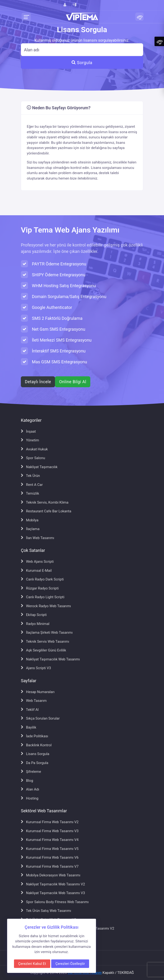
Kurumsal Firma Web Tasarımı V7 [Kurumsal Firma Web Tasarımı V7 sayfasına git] (50, 866)
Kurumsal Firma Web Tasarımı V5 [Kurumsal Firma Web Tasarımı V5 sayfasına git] (50, 849)
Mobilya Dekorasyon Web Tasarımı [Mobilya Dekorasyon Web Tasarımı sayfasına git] (51, 875)
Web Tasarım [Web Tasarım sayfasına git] (34, 701)
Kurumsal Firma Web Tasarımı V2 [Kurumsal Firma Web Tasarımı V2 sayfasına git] (50, 822)
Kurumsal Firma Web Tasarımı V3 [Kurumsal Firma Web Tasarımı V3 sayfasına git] (50, 831)
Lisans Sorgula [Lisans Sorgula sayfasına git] (35, 754)
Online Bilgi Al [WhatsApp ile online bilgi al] (73, 382)
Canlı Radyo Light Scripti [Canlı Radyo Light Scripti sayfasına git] (43, 597)
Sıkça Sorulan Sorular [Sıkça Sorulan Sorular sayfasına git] (40, 718)
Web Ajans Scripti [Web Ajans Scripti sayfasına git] (37, 562)
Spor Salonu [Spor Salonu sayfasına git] (33, 458)
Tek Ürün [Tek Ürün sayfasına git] (30, 476)
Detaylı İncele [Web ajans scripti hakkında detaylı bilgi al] (38, 382)
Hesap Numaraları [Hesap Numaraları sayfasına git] (38, 692)
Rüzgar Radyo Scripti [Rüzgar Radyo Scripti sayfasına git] (40, 588)
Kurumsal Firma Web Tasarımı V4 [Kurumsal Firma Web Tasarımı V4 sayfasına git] (50, 840)
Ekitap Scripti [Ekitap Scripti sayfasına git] (34, 615)
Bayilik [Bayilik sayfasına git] (29, 727)
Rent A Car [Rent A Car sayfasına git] (32, 485)
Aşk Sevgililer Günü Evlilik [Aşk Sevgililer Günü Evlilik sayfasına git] (43, 650)
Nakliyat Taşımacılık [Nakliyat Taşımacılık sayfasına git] (39, 467)
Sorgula (82, 63)
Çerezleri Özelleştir (70, 964)
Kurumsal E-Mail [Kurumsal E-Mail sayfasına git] (36, 571)
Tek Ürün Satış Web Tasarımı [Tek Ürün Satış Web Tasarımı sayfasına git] (46, 911)
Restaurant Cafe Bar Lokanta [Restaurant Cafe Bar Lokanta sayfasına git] (46, 511)
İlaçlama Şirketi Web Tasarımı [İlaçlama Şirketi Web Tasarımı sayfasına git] (47, 633)
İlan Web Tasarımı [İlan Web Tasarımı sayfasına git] (37, 538)
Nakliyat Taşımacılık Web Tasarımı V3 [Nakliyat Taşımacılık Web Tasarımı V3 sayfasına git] (53, 893)
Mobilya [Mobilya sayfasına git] (30, 520)
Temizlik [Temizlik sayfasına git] (30, 493)
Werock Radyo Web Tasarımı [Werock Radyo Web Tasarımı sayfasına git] (46, 606)
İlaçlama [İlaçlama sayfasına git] (30, 529)
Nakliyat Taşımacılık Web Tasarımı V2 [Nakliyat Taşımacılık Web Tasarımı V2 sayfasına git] (53, 884)
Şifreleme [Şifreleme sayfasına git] (31, 772)
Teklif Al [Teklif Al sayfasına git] (30, 710)
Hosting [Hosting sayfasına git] (30, 798)
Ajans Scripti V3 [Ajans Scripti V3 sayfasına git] (36, 668)
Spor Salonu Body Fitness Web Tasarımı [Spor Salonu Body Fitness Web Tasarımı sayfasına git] (55, 902)
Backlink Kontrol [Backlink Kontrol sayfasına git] (36, 745)
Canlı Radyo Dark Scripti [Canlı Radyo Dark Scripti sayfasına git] (42, 579)
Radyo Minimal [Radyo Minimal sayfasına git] (35, 624)
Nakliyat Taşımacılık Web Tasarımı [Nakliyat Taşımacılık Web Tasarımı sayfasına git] (50, 659)
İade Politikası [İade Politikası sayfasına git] (34, 736)
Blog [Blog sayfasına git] (27, 781)
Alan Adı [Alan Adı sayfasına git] (30, 789)
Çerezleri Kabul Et (32, 964)
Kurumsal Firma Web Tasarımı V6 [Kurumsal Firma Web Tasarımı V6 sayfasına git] (50, 857)
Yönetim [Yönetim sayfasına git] (30, 440)
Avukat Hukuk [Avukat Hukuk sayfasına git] (34, 449)
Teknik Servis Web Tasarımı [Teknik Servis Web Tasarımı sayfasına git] (45, 642)
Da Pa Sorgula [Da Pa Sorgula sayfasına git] (35, 763)
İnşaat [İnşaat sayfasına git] (28, 431)
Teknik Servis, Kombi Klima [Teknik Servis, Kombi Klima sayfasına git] (45, 502)
